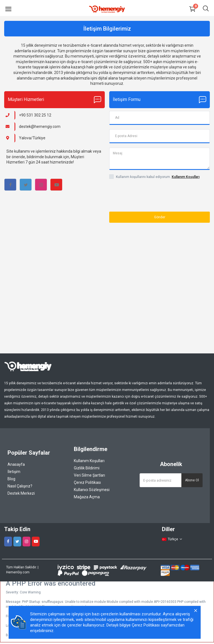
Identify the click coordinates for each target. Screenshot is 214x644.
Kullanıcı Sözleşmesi (92, 490)
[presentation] (142, 194)
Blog (11, 479)
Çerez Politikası (87, 482)
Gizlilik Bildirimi (87, 468)
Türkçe (172, 539)
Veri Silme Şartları (89, 475)
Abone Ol (192, 480)
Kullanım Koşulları (89, 461)
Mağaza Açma (87, 497)
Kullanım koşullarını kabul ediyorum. (158, 177)
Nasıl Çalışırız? (20, 486)
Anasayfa (16, 464)
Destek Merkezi (21, 493)
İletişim (14, 472)
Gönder (160, 217)
